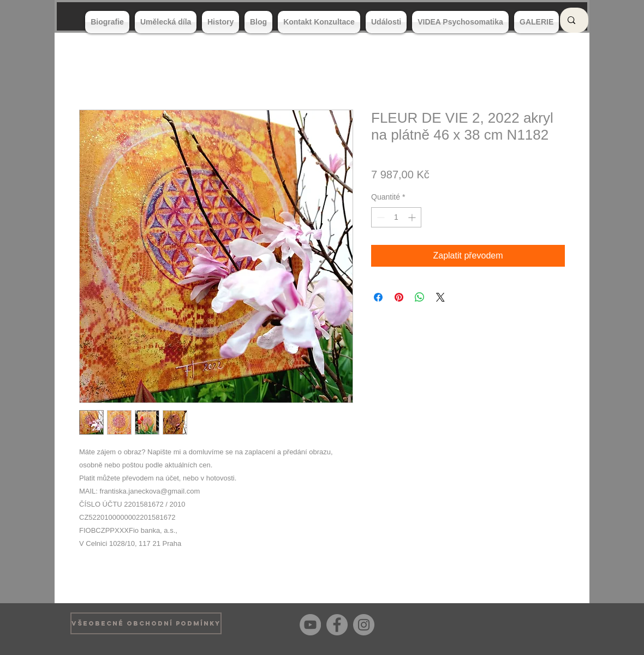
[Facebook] (337, 625)
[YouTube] (310, 625)
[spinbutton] (396, 217)
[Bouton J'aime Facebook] (556, 623)
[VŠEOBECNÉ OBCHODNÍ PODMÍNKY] (146, 623)
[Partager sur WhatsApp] (420, 297)
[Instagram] (364, 625)
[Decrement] (380, 217)
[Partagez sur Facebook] (378, 297)
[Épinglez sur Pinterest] (399, 297)
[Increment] (413, 217)
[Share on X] (440, 297)
